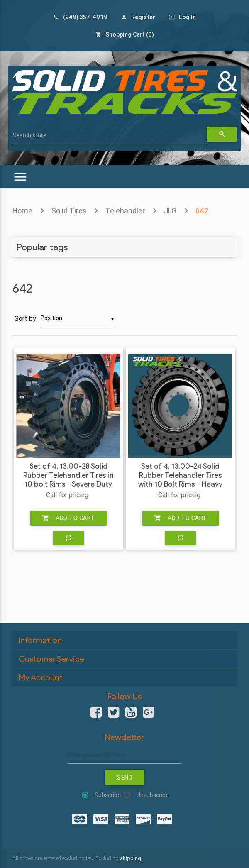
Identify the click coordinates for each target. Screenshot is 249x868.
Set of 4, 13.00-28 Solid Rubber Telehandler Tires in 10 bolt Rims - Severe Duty (68, 475)
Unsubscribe (153, 795)
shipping (131, 858)
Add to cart (68, 518)
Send (125, 778)
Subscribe (108, 795)
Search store (29, 135)
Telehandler (125, 211)
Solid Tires (69, 211)
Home (22, 211)
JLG (170, 211)
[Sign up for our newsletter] (124, 755)
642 (202, 211)
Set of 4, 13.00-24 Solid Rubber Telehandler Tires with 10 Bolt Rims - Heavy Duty (180, 480)
